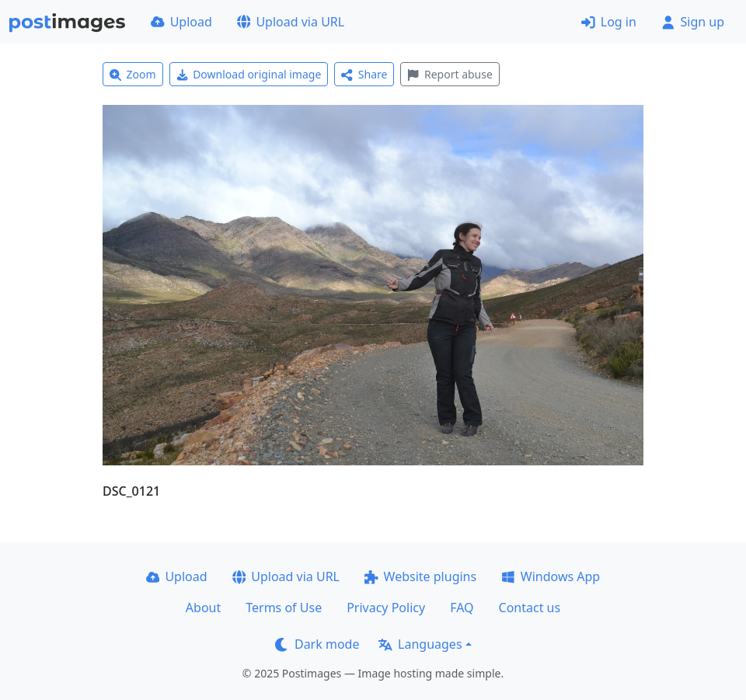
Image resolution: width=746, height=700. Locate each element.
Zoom (133, 74)
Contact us (530, 608)
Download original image (249, 74)
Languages (420, 644)
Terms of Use (284, 608)
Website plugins (420, 576)
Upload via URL (291, 22)
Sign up (693, 22)
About (203, 608)
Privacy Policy (386, 608)
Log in (609, 22)
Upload (181, 22)
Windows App (551, 576)
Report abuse (450, 74)
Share (364, 74)
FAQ (462, 608)
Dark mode (317, 644)
